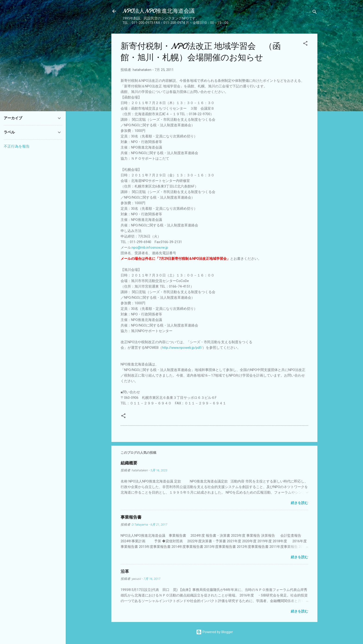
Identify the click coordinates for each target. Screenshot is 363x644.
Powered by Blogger (214, 632)
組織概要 (129, 463)
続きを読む (299, 503)
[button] (305, 44)
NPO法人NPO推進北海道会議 (159, 11)
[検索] (315, 13)
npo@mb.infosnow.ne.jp (150, 247)
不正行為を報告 (17, 146)
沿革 (125, 572)
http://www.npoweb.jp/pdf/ (182, 348)
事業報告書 (131, 517)
